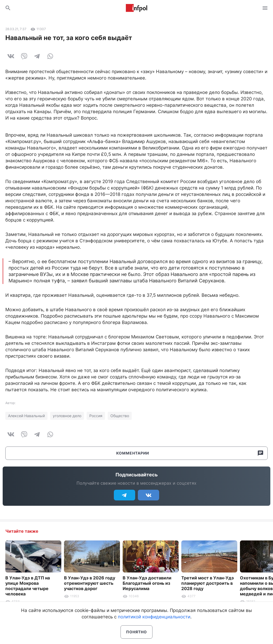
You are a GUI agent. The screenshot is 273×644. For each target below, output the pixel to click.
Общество (120, 416)
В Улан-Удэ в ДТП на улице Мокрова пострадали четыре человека (28, 586)
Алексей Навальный (26, 416)
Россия (96, 416)
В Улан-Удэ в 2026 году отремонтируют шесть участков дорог (90, 583)
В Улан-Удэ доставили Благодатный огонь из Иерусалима (147, 583)
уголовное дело (67, 416)
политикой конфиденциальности (154, 617)
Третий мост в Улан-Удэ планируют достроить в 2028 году (208, 583)
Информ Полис (136, 8)
